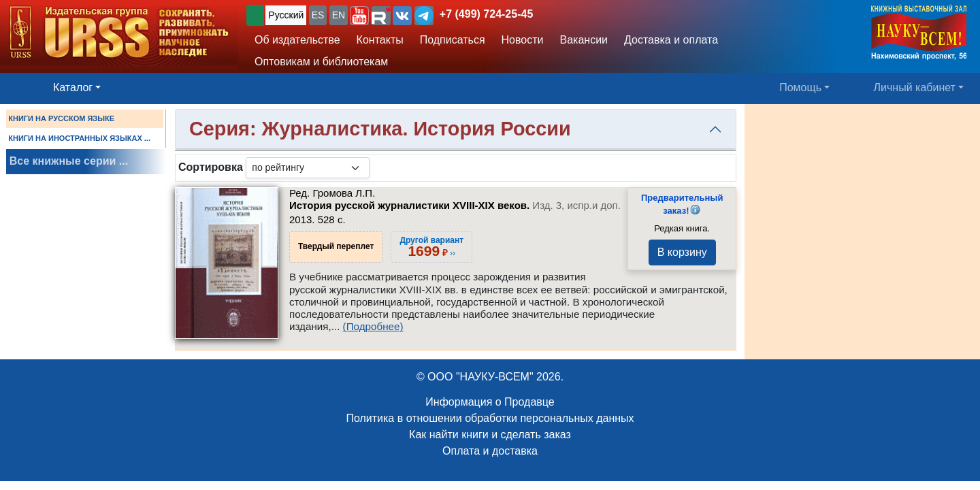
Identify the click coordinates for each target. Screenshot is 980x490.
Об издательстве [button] (297, 40)
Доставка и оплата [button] (671, 40)
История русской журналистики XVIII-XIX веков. (455, 205)
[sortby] (308, 168)
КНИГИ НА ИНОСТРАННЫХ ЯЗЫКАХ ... (79, 138)
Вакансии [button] (584, 40)
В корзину (682, 252)
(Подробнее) (373, 326)
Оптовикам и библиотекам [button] (321, 62)
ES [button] (318, 15)
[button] (359, 16)
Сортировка (211, 167)
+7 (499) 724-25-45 (486, 14)
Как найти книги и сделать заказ (490, 435)
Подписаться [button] (453, 40)
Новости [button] (523, 40)
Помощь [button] (800, 87)
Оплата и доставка (490, 451)
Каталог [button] (73, 87)
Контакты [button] (380, 40)
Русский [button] (286, 15)
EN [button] (339, 15)
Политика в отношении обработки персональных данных (490, 418)
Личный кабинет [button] (915, 87)
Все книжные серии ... (69, 161)
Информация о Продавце (490, 402)
